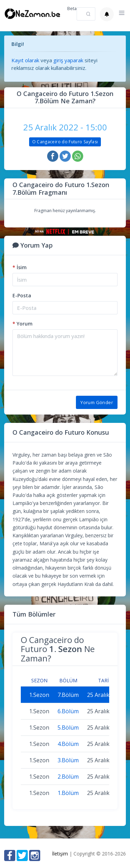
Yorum (23, 324)
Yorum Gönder (97, 402)
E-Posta (22, 295)
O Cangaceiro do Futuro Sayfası (65, 142)
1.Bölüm (68, 793)
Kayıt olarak (25, 60)
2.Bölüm (68, 777)
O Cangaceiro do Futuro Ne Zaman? (58, 649)
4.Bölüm (68, 744)
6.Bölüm (68, 711)
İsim (20, 267)
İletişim (60, 854)
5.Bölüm (68, 728)
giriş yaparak (68, 60)
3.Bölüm (68, 760)
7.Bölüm (68, 695)
